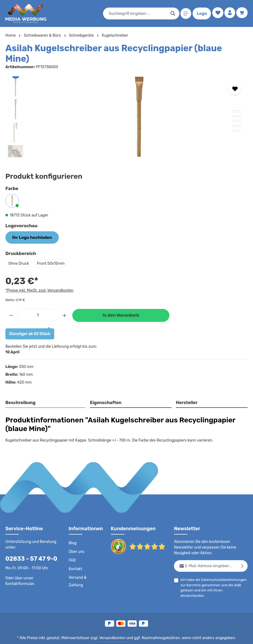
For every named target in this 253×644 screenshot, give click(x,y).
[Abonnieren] (242, 555)
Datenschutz (69, 636)
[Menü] (185, 14)
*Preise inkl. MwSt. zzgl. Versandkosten (39, 279)
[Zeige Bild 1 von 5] (236, 101)
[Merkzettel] (216, 14)
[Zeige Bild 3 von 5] (236, 110)
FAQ (73, 549)
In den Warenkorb (121, 304)
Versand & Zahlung (78, 570)
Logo (201, 13)
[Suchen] (172, 13)
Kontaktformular (19, 572)
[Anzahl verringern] (11, 303)
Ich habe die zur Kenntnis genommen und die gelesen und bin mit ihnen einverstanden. (212, 573)
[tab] (46, 392)
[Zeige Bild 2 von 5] (236, 105)
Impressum (139, 636)
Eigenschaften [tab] (105, 391)
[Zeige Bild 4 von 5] (236, 115)
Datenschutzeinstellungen (226, 636)
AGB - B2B (115, 636)
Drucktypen (162, 636)
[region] (127, 106)
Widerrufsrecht (188, 636)
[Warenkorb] (242, 14)
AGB (236, 574)
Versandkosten (113, 624)
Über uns (76, 540)
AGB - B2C (93, 636)
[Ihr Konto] (229, 14)
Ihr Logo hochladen (30, 226)
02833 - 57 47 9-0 (28, 547)
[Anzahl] (38, 303)
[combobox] (136, 13)
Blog (73, 532)
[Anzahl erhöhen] (65, 303)
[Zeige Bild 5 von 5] (236, 120)
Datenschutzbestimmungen (222, 568)
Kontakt (75, 558)
